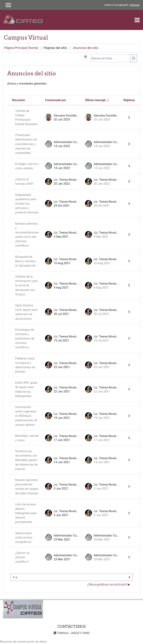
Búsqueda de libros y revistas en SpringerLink (25, 261)
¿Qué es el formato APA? (24, 181)
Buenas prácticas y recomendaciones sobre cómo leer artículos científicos (27, 235)
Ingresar (135, 5)
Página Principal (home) (21, 48)
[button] (86, 58)
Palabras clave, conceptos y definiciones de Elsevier (25, 365)
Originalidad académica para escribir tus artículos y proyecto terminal (27, 204)
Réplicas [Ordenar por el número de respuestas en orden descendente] (129, 100)
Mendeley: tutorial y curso (27, 438)
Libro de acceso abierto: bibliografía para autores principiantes (26, 513)
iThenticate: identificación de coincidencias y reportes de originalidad (26, 144)
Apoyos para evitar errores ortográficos (24, 537)
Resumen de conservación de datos (23, 642)
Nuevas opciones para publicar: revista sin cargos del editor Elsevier (27, 487)
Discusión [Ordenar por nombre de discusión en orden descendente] (18, 100)
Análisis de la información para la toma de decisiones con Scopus (26, 285)
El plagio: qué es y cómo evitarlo (27, 166)
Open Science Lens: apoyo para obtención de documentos (26, 312)
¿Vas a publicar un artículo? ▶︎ (109, 584)
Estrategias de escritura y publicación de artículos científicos (25, 339)
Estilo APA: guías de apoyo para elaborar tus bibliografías (26, 389)
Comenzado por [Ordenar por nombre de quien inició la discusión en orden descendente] (55, 100)
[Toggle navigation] (137, 20)
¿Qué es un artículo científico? (22, 557)
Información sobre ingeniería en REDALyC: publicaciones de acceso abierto (26, 416)
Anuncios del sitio (86, 48)
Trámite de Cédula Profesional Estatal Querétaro (27, 118)
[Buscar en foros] (110, 58)
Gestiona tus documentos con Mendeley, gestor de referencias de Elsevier (26, 460)
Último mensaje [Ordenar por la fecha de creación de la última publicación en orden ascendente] (95, 100)
